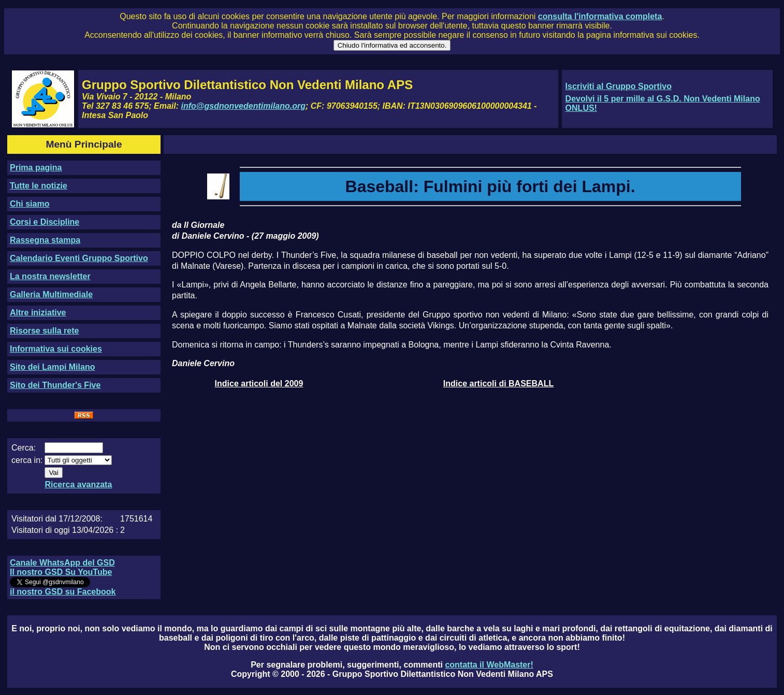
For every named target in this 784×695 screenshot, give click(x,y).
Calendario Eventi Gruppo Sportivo (79, 258)
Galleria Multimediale (51, 294)
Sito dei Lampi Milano (52, 367)
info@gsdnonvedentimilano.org (243, 106)
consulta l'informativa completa (600, 16)
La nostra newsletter (50, 276)
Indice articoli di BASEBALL (498, 383)
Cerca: (24, 448)
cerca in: (27, 460)
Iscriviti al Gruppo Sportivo (619, 86)
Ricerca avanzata (78, 484)
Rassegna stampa (45, 240)
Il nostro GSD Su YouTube (61, 572)
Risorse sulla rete (44, 331)
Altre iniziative (38, 313)
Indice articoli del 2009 (259, 383)
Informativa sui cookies (56, 349)
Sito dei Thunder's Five (55, 385)
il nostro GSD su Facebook (63, 592)
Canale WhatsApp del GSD (62, 563)
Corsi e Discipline (45, 222)
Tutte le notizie (39, 186)
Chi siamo (30, 204)
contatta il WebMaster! (489, 665)
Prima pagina (36, 168)
